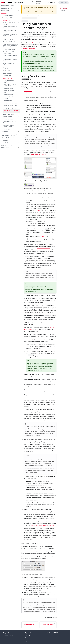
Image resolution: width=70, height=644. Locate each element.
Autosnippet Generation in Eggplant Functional (10, 35)
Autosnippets (35, 43)
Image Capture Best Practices (9, 98)
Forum (27, 636)
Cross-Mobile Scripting (9, 49)
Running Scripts (6, 129)
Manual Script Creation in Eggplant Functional (10, 39)
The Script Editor (7, 71)
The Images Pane (8, 94)
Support (32, 2)
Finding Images (8, 101)
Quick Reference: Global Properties (9, 68)
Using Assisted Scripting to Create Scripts (10, 27)
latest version (47, 12)
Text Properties (7, 76)
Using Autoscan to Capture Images (11, 111)
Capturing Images (8, 78)
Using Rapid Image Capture (11, 108)
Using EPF (4, 13)
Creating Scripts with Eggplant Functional (11, 23)
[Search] (64, 3)
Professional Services (39, 3)
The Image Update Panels (10, 106)
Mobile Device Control (9, 114)
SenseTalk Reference (7, 145)
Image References (8, 73)
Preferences (5, 140)
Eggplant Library (8, 636)
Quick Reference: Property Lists (10, 64)
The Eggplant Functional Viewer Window (10, 85)
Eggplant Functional (7, 8)
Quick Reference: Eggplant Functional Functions (10, 60)
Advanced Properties (63, 11)
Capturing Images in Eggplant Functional (9, 81)
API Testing (5, 132)
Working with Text (8, 117)
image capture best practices (38, 154)
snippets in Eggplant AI (29, 48)
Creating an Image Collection (11, 103)
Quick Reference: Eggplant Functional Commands (10, 56)
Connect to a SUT (28, 91)
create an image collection (43, 248)
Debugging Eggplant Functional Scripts (8, 126)
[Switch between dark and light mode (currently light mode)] (56, 3)
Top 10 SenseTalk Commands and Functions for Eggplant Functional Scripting (10, 46)
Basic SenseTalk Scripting (9, 42)
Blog (26, 638)
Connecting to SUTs (7, 18)
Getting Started (5, 11)
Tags (43, 236)
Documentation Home (8, 6)
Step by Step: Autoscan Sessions (64, 8)
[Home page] (23, 16)
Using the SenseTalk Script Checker (10, 122)
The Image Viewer (8, 88)
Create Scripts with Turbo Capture (10, 31)
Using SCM (5, 143)
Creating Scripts (6, 20)
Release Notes (5, 148)
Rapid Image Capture (28, 67)
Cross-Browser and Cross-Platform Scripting (10, 52)
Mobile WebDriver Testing (9, 138)
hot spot (38, 210)
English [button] (51, 3)
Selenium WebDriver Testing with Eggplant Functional (10, 135)
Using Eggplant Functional (9, 15)
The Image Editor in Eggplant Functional (9, 91)
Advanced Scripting (8, 119)
